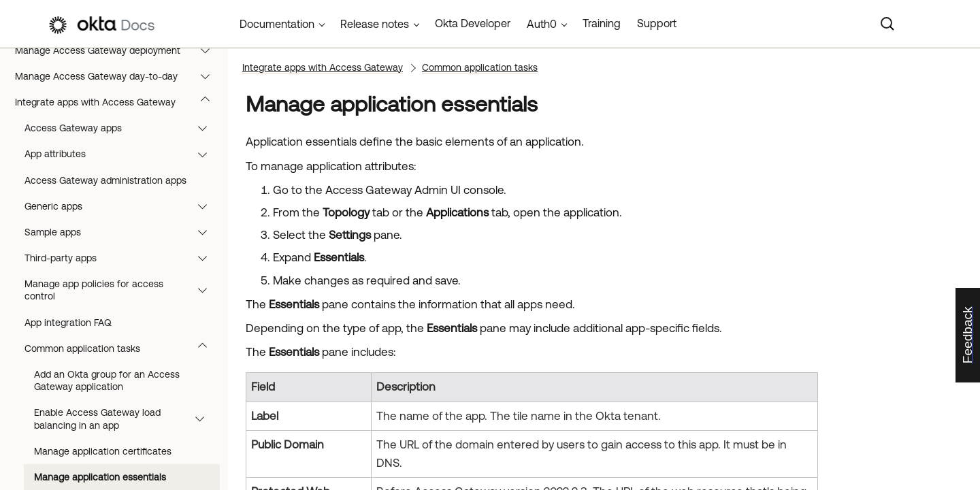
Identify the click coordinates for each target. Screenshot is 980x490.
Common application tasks (122, 348)
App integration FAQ (68, 323)
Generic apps (122, 206)
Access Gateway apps (122, 128)
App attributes (122, 154)
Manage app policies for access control (122, 290)
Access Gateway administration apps (105, 180)
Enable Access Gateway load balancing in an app (126, 419)
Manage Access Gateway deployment (119, 50)
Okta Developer (473, 23)
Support (657, 23)
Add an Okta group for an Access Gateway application (107, 380)
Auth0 (542, 24)
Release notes (375, 24)
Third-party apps (122, 258)
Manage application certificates (103, 451)
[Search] (887, 24)
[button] (208, 50)
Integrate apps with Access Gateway (119, 102)
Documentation (277, 24)
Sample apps (122, 232)
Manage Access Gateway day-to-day (119, 76)
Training (602, 23)
